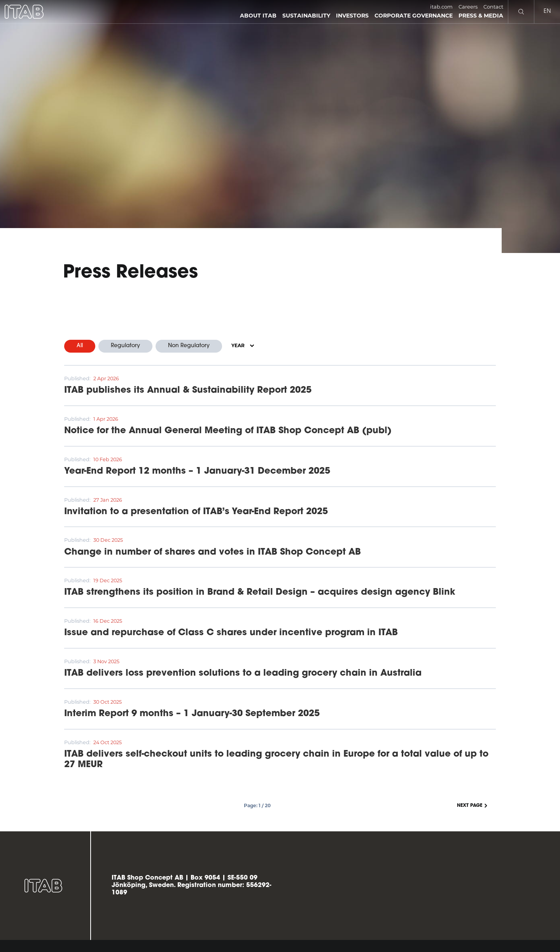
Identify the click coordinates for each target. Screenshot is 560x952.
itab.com (441, 7)
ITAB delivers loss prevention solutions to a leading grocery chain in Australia (243, 674)
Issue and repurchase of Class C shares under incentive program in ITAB (231, 633)
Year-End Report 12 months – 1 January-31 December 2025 (197, 472)
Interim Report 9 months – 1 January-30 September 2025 (192, 714)
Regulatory (125, 346)
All (80, 346)
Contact (493, 7)
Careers (468, 7)
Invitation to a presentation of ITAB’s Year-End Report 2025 (196, 512)
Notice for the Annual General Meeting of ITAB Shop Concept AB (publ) (228, 431)
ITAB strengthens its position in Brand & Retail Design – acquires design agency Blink (260, 593)
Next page (473, 806)
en (547, 11)
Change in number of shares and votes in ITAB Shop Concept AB (213, 552)
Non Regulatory (189, 346)
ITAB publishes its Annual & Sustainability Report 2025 (188, 391)
